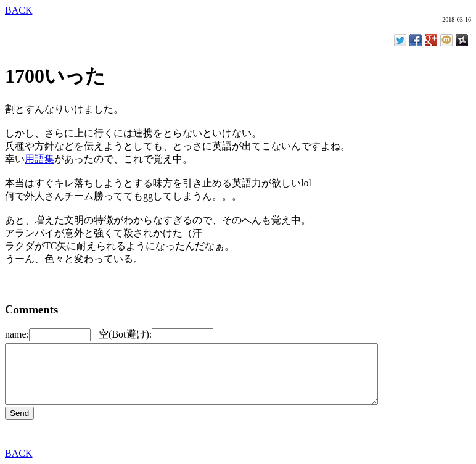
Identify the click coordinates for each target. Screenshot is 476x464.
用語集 (39, 159)
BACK (18, 10)
